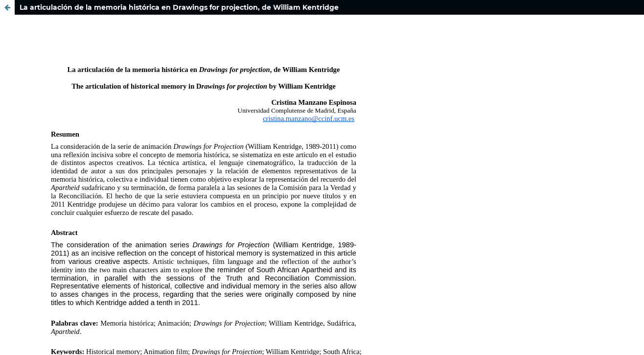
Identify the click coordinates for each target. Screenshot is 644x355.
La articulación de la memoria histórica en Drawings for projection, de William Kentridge (179, 7)
